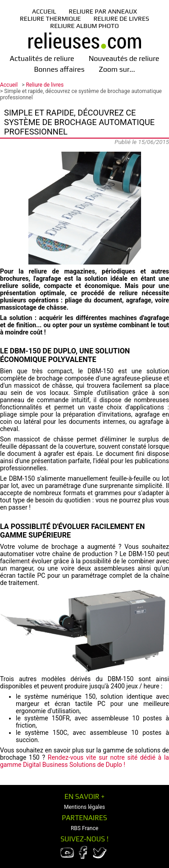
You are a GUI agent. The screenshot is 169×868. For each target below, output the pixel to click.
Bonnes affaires (59, 69)
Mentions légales (84, 807)
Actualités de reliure (42, 58)
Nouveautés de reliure (124, 58)
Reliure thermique (50, 19)
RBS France (84, 828)
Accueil (44, 11)
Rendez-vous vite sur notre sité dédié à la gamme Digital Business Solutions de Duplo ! (84, 761)
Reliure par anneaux (103, 11)
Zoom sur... (117, 69)
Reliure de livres (121, 19)
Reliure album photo (84, 26)
